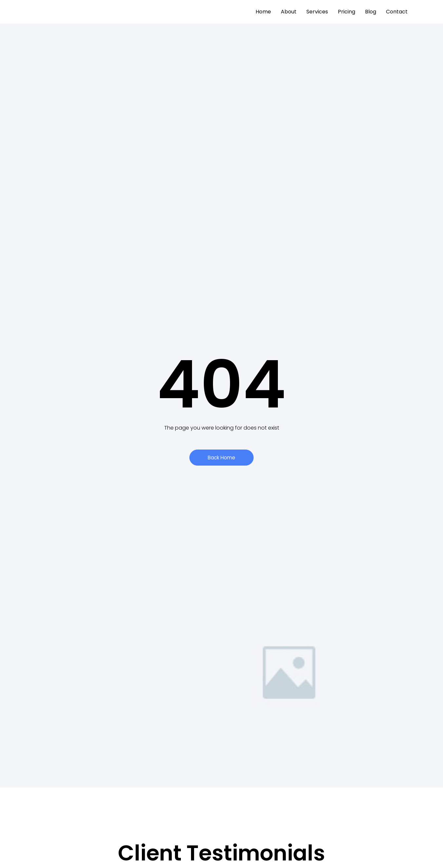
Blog (371, 12)
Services (317, 12)
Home (263, 12)
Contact (397, 12)
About (289, 12)
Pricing (347, 12)
